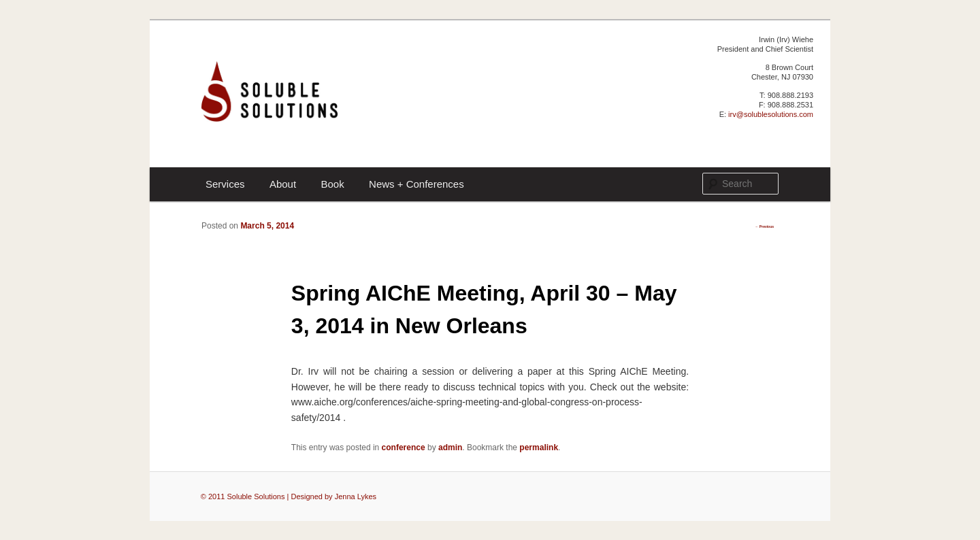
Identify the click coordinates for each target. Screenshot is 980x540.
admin (450, 448)
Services (225, 184)
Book (332, 184)
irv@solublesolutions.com (771, 114)
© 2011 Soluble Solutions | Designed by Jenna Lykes (289, 496)
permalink (539, 448)
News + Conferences (416, 184)
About (283, 184)
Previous (764, 226)
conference (404, 448)
